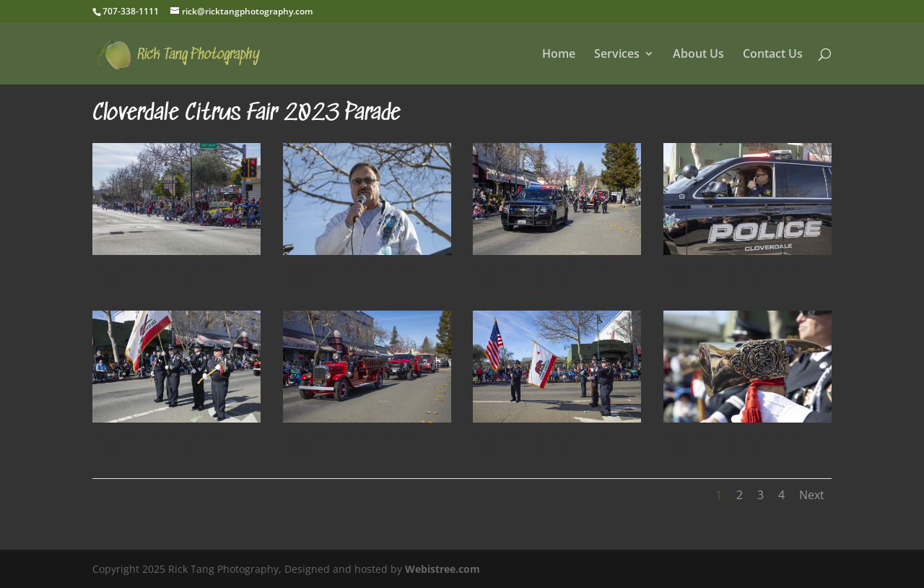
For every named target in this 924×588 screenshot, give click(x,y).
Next (812, 495)
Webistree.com (443, 569)
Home (559, 55)
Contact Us (773, 55)
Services (617, 55)
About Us (698, 55)
